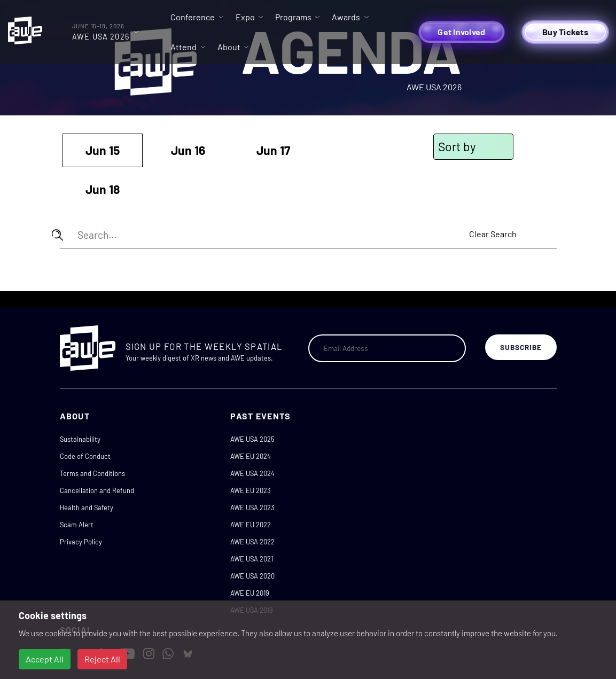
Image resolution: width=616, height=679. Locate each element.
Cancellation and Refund (97, 490)
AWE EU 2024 (251, 456)
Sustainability (80, 439)
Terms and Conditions (92, 473)
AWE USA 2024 (252, 473)
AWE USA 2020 (252, 576)
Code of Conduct (85, 456)
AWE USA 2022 (252, 542)
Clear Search (493, 234)
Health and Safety (87, 508)
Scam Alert (77, 525)
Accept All (45, 659)
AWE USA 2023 (252, 508)
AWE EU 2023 (251, 490)
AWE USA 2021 (252, 559)
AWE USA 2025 (252, 439)
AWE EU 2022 (251, 525)
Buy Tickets (565, 32)
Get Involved (461, 32)
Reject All (102, 659)
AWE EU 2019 (250, 593)
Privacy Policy (81, 542)
